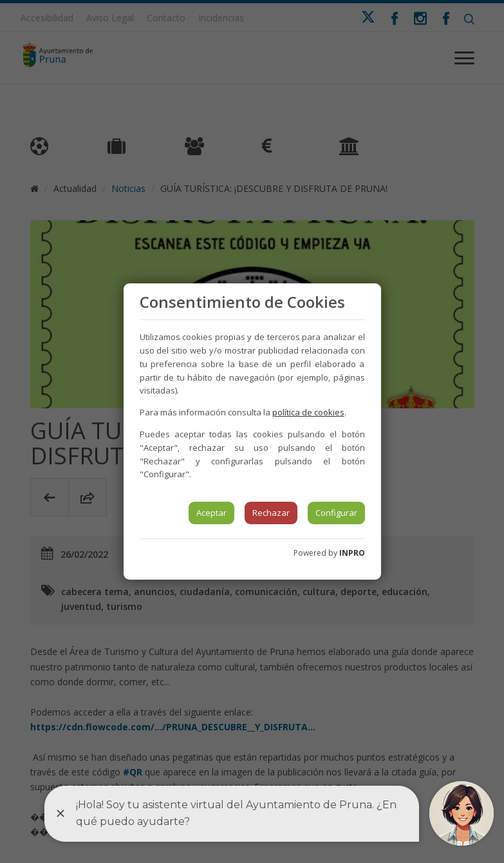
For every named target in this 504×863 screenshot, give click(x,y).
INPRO (352, 553)
